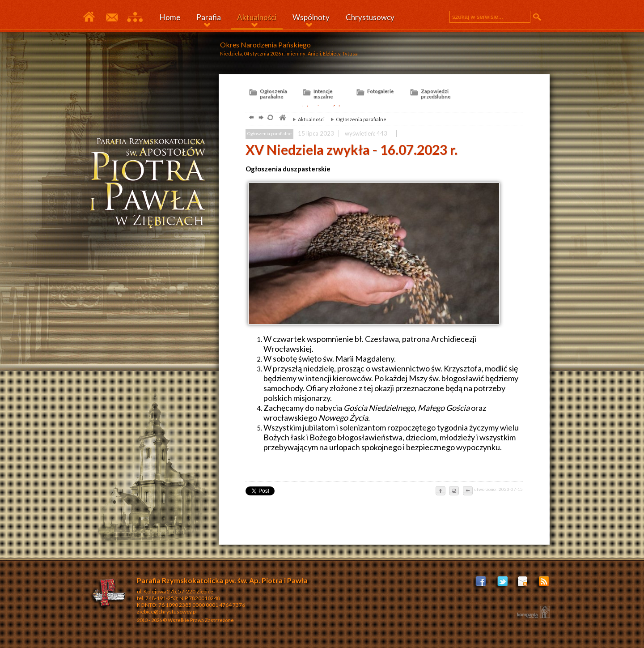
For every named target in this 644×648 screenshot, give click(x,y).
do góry (441, 491)
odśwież (270, 118)
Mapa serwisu (135, 17)
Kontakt (111, 17)
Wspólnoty (311, 17)
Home (170, 17)
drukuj (454, 491)
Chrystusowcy (370, 17)
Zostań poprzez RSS (544, 584)
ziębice (152, 185)
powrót (250, 118)
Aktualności (257, 17)
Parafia (209, 17)
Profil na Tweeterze (502, 584)
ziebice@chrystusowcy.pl (167, 612)
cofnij (467, 491)
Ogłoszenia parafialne (356, 119)
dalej (260, 118)
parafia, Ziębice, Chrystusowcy (282, 118)
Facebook (481, 584)
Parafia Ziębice (89, 17)
